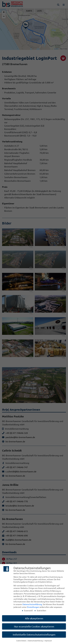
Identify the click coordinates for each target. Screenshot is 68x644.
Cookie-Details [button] (21, 641)
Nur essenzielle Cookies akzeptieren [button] (34, 626)
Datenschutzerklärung (32, 604)
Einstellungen (33, 607)
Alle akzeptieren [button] (34, 618)
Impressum (48, 641)
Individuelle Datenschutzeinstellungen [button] (34, 634)
